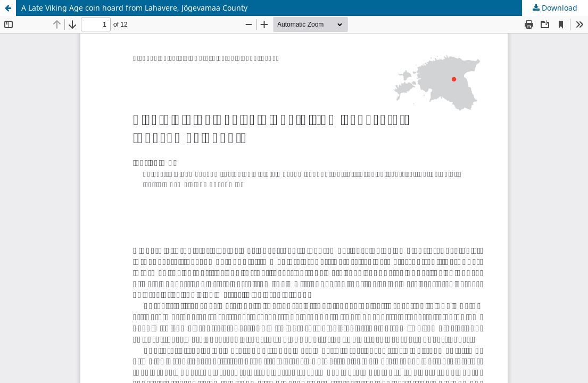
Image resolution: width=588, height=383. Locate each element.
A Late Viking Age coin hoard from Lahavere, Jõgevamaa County (134, 8)
